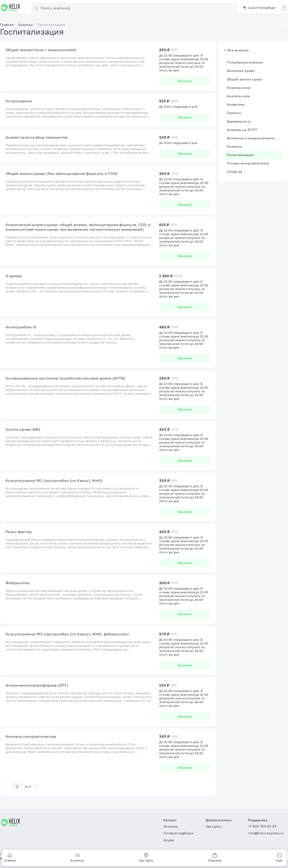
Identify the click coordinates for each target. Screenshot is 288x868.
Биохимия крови (241, 71)
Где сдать (214, 826)
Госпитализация (240, 155)
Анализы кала (238, 96)
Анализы (171, 826)
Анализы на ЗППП (242, 130)
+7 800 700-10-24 (262, 826)
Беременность (239, 121)
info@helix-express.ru (266, 833)
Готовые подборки (179, 833)
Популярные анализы (245, 62)
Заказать (185, 81)
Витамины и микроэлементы (251, 138)
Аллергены (236, 104)
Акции (169, 840)
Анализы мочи (239, 88)
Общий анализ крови (244, 79)
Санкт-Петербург (259, 8)
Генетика (234, 146)
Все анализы (236, 50)
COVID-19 (234, 172)
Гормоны (234, 113)
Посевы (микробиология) (248, 163)
